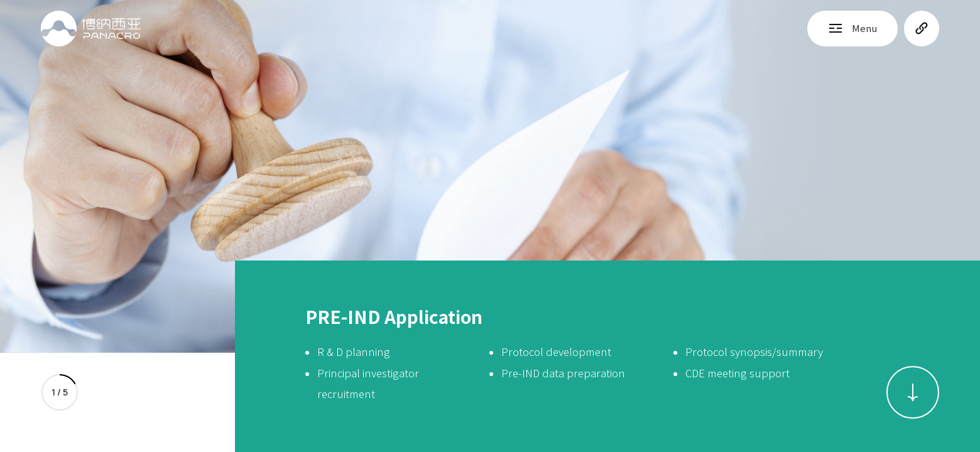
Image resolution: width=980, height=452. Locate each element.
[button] (913, 392)
